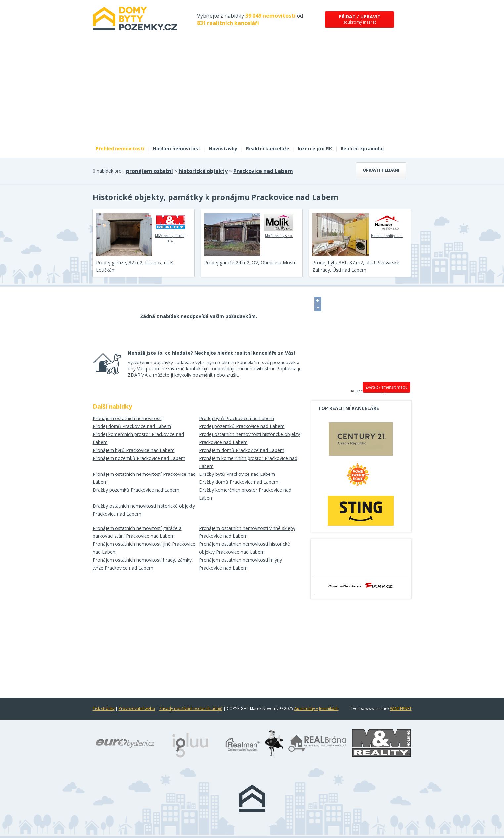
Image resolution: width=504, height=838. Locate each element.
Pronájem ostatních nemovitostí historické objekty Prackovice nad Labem (244, 548)
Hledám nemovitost (177, 149)
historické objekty (203, 171)
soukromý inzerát (360, 19)
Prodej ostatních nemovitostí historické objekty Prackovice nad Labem (250, 438)
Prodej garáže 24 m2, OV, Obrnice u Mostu (250, 263)
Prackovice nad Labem (263, 171)
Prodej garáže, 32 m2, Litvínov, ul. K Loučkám (135, 266)
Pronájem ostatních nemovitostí (127, 418)
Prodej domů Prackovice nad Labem (132, 426)
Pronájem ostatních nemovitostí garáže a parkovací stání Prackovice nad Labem (137, 532)
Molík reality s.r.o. (279, 225)
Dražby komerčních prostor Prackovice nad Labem (245, 494)
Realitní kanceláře (268, 149)
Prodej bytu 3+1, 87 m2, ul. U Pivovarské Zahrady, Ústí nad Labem (356, 266)
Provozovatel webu (137, 709)
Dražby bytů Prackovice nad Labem (237, 474)
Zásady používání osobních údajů (191, 709)
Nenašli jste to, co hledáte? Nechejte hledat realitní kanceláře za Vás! (211, 353)
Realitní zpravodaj (362, 149)
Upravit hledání (381, 170)
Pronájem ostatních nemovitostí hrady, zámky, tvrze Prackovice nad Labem (143, 564)
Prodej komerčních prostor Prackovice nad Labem (138, 438)
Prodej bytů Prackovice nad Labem (236, 418)
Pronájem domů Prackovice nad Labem (242, 450)
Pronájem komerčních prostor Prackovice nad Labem (248, 462)
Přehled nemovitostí (120, 149)
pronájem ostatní (150, 171)
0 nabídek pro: (108, 171)
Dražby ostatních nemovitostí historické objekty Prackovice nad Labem (144, 510)
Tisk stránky (104, 709)
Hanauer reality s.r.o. (387, 225)
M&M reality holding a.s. (171, 228)
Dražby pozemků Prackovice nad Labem (136, 490)
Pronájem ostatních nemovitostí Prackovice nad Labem (144, 478)
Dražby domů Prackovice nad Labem (239, 482)
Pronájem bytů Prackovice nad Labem (134, 450)
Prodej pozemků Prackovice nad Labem (242, 426)
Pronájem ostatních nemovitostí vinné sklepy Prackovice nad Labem (247, 532)
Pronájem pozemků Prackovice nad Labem (139, 458)
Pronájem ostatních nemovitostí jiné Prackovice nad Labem (144, 548)
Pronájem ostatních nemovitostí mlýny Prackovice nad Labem (240, 564)
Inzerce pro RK (315, 149)
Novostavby (223, 149)
